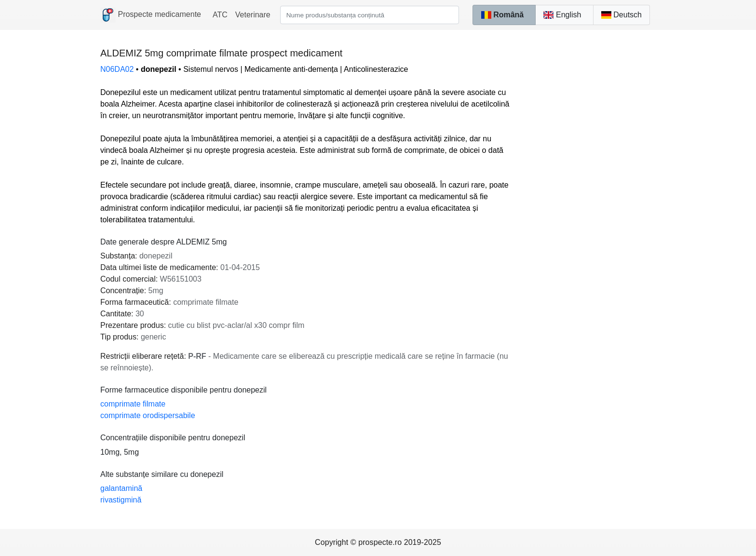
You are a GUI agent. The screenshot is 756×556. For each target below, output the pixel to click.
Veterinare (253, 15)
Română (502, 15)
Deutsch (621, 15)
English (562, 15)
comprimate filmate (133, 404)
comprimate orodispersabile (148, 415)
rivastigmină (121, 500)
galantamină (121, 488)
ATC (220, 15)
